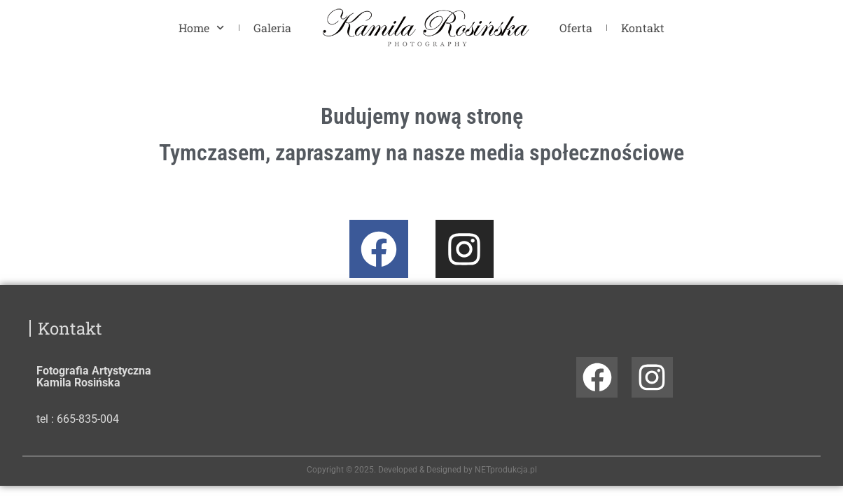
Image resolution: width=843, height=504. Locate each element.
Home (201, 28)
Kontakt (643, 28)
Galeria (272, 28)
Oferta (576, 28)
